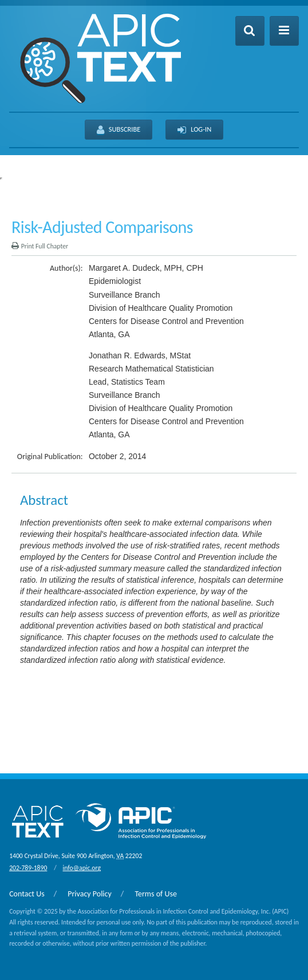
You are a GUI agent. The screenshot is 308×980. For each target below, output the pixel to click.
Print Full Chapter (40, 246)
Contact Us (27, 894)
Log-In (194, 130)
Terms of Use (156, 894)
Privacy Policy (90, 894)
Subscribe (119, 130)
